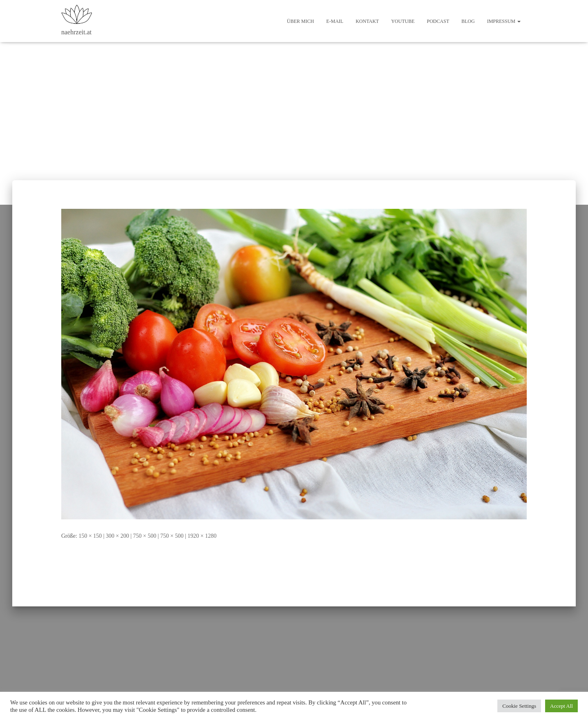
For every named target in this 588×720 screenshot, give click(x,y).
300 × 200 (117, 536)
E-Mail (335, 21)
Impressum (504, 21)
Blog (468, 21)
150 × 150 (90, 536)
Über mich (301, 21)
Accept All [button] (561, 706)
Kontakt (367, 21)
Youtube (403, 21)
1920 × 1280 (202, 536)
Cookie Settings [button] (519, 706)
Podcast (438, 21)
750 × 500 (145, 536)
